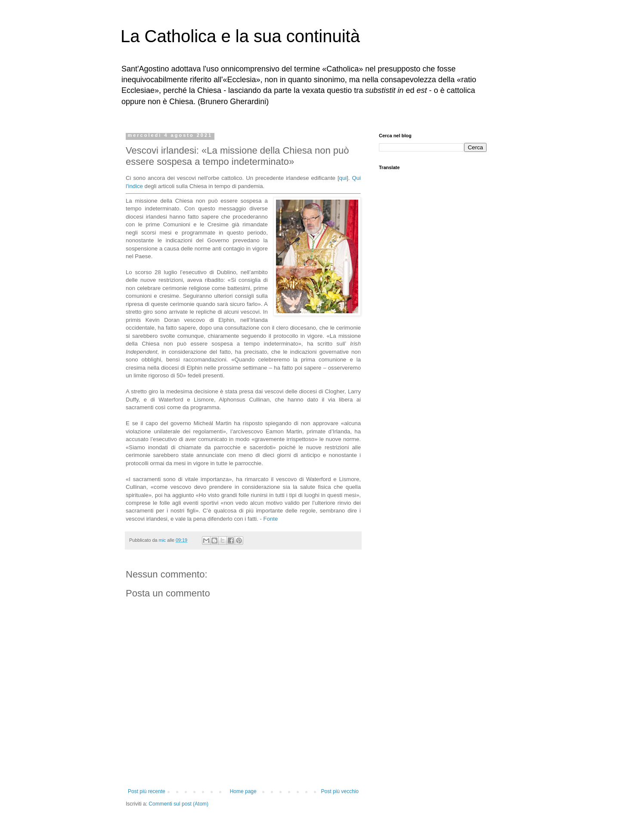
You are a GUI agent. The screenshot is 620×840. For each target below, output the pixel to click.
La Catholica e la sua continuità (240, 36)
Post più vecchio (340, 791)
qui (343, 178)
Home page (243, 791)
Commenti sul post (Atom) (178, 804)
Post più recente (147, 791)
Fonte (271, 519)
